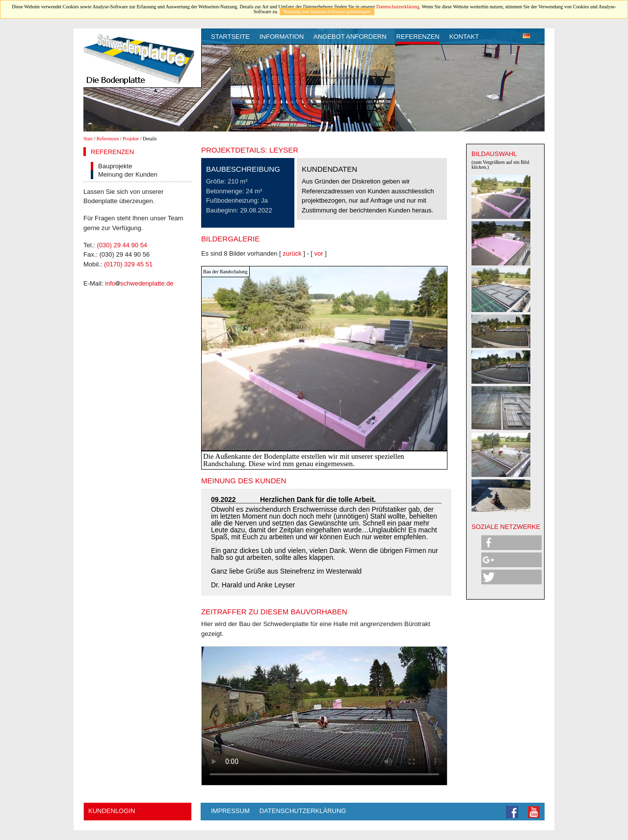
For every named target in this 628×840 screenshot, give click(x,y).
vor (319, 253)
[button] (511, 543)
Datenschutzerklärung (398, 7)
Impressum (230, 811)
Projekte (131, 139)
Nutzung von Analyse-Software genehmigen (327, 12)
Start (88, 139)
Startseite (230, 37)
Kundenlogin (112, 811)
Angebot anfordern (350, 37)
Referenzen (418, 37)
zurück (292, 253)
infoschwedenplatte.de (139, 283)
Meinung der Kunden (128, 174)
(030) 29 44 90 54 (122, 245)
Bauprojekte (115, 166)
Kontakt (464, 37)
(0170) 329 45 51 (128, 264)
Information (282, 37)
